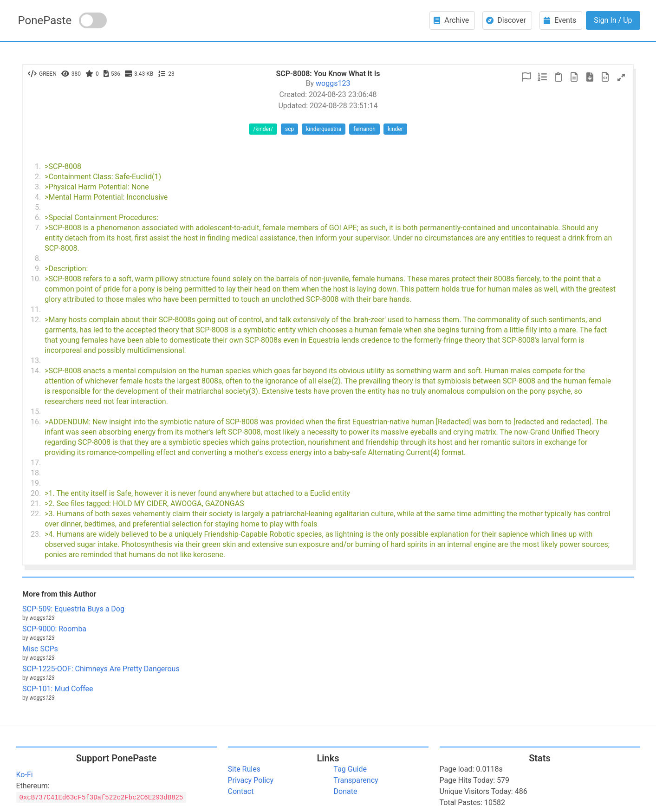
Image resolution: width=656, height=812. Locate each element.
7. (38, 228)
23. (36, 534)
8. (38, 258)
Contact (241, 791)
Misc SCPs (40, 649)
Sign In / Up (613, 20)
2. (38, 177)
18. (36, 473)
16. (36, 422)
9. (38, 269)
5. (38, 207)
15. (36, 412)
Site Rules (244, 769)
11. (36, 309)
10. (36, 279)
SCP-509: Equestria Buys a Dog (73, 609)
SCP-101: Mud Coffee (58, 689)
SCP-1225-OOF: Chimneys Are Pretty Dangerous (101, 669)
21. (36, 503)
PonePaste (45, 20)
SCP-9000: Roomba (54, 629)
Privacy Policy (251, 780)
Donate (346, 791)
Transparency (356, 780)
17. (36, 463)
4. (38, 197)
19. (36, 483)
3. (38, 187)
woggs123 (333, 83)
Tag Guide (350, 769)
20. (36, 493)
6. (38, 218)
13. (36, 361)
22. (36, 514)
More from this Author (59, 594)
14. (36, 371)
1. (38, 166)
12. (36, 320)
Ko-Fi (25, 775)
